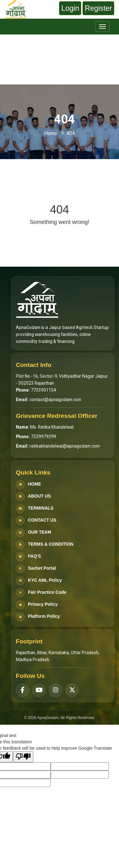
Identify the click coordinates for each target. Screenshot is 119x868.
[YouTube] (39, 690)
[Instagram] (56, 690)
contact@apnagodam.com (55, 400)
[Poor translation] (23, 757)
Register (98, 8)
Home (51, 133)
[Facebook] (23, 690)
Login (70, 8)
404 (71, 133)
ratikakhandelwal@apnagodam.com (65, 446)
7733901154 (43, 390)
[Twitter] (72, 690)
